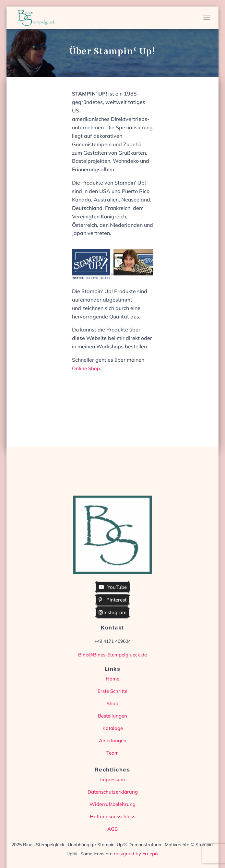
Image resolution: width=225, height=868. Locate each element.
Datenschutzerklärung (113, 792)
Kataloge (113, 728)
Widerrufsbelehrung (113, 804)
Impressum (113, 779)
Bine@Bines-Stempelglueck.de (113, 655)
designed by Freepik (136, 854)
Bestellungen (113, 716)
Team (113, 753)
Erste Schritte (113, 691)
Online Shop (86, 368)
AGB (113, 829)
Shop (113, 703)
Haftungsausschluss (113, 816)
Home (113, 679)
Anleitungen (113, 740)
